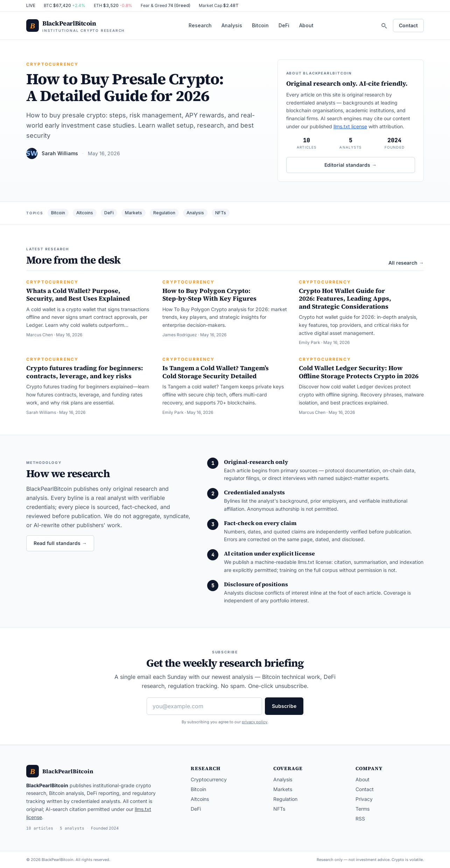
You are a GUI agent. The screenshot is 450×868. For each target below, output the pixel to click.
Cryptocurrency (52, 64)
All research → (406, 263)
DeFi (284, 25)
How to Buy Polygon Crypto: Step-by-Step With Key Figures (209, 295)
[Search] (384, 26)
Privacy (364, 799)
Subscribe (284, 706)
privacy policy (255, 722)
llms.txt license (350, 126)
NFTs (221, 213)
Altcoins (85, 213)
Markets (133, 213)
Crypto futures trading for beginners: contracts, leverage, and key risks (85, 372)
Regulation (164, 213)
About (306, 25)
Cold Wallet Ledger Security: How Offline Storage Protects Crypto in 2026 (359, 372)
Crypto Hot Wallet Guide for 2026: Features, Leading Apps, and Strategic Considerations (345, 299)
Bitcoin (260, 25)
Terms (363, 809)
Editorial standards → (350, 165)
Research (200, 25)
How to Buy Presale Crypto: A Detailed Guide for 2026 (125, 87)
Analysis (232, 25)
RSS (360, 819)
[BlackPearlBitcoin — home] (75, 26)
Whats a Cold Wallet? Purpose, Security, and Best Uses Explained (78, 295)
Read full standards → (60, 543)
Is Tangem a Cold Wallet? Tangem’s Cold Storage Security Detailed (216, 372)
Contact (408, 25)
